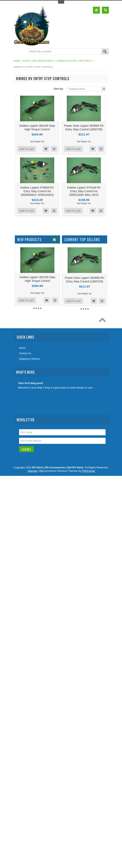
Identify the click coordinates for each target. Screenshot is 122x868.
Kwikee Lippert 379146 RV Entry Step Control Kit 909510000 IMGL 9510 (84, 191)
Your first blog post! (31, 383)
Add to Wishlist (46, 149)
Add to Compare (54, 149)
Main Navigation (17, 52)
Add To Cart (27, 149)
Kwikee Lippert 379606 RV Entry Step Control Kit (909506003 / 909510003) (37, 191)
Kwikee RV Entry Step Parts (74, 61)
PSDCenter (89, 471)
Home (17, 61)
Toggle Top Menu (61, 2)
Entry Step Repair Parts (38, 61)
